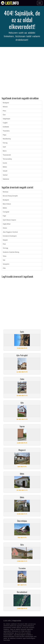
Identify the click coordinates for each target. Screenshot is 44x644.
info (12, 3)
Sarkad (5, 175)
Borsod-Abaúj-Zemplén (10, 196)
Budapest (6, 103)
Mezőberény (7, 139)
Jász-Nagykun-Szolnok (10, 232)
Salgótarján (7, 119)
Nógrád (5, 240)
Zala (4, 268)
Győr (4, 147)
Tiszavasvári (7, 155)
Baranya (6, 192)
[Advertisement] (22, 72)
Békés (5, 167)
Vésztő (5, 171)
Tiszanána (6, 131)
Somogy (6, 248)
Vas (4, 260)
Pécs (4, 111)
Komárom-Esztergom (10, 236)
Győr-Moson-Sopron (9, 220)
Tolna (5, 256)
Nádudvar (6, 179)
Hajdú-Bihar (7, 224)
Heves (5, 228)
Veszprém (6, 264)
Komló (5, 163)
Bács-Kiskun (7, 204)
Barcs (5, 151)
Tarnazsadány (7, 159)
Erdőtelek (6, 127)
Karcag (5, 143)
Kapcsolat (17, 621)
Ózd (4, 115)
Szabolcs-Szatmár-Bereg (11, 252)
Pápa (5, 135)
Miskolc (5, 107)
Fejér (4, 216)
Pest (4, 244)
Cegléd (5, 123)
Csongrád (6, 212)
